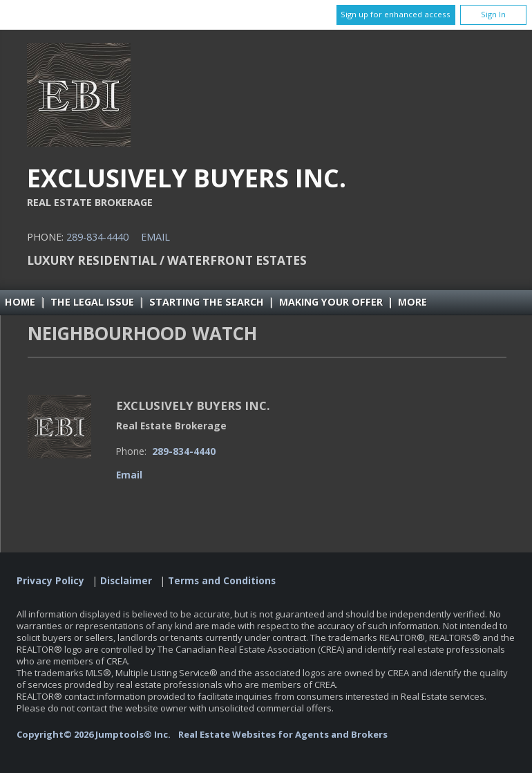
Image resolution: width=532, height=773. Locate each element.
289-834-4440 (97, 237)
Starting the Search (207, 302)
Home (20, 302)
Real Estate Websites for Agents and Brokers (283, 734)
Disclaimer (126, 581)
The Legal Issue (92, 302)
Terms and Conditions (222, 581)
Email (155, 237)
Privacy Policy (50, 581)
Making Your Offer (331, 302)
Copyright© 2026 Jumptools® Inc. (94, 734)
